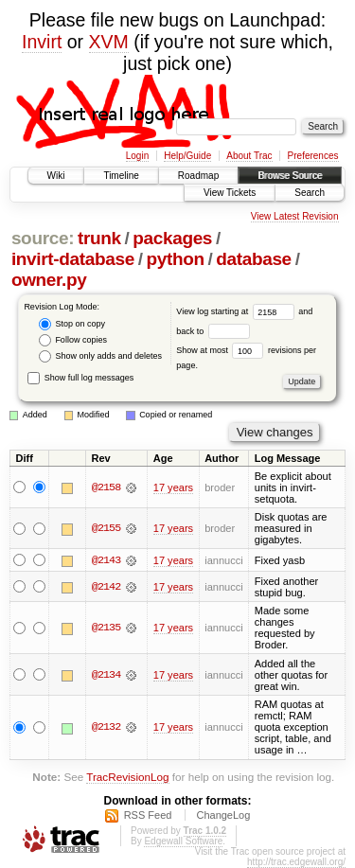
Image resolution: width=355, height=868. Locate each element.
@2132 (106, 728)
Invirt (42, 42)
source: (43, 238)
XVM (109, 42)
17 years (173, 487)
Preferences (313, 156)
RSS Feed (148, 815)
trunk (99, 238)
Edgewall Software (183, 841)
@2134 (106, 675)
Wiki (56, 176)
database (254, 259)
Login (137, 156)
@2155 (106, 528)
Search (310, 193)
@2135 (106, 628)
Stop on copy (72, 324)
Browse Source (290, 176)
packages (172, 238)
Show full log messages (80, 378)
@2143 (106, 560)
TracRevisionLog (127, 778)
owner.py (49, 280)
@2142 (106, 587)
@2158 (106, 487)
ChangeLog (223, 815)
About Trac (249, 156)
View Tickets (230, 193)
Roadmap (198, 176)
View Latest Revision (295, 216)
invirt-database (73, 259)
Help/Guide (187, 156)
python (175, 259)
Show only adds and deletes (100, 356)
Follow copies (73, 340)
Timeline (121, 176)
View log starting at (237, 311)
